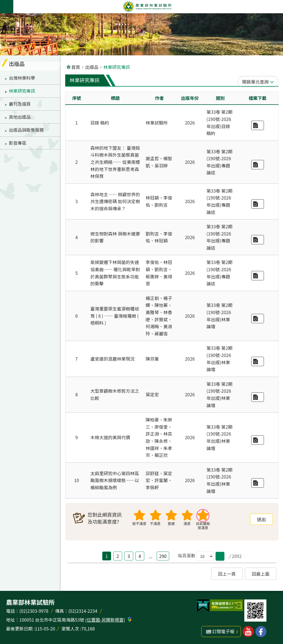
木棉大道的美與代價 (110, 437)
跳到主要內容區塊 (3, 3)
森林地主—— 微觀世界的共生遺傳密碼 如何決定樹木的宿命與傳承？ (115, 201)
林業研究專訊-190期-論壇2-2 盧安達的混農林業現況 (258, 361)
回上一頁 (227, 574)
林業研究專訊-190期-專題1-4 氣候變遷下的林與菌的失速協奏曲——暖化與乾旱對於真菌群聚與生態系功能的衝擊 (258, 276)
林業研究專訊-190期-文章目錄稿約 (258, 125)
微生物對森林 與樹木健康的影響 (115, 237)
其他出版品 (20, 117)
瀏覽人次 (70, 629)
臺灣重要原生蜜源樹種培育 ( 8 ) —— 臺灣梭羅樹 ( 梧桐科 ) (115, 316)
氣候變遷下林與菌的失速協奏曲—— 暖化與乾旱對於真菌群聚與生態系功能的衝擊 (115, 273)
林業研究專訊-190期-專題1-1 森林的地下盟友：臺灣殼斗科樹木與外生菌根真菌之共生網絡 (258, 165)
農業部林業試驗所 (147, 7)
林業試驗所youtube (248, 632)
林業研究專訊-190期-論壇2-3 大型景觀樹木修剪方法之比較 (258, 397)
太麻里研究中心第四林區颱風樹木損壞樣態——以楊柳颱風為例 (115, 480)
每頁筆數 (187, 555)
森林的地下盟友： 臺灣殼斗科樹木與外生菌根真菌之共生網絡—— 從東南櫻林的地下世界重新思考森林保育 (115, 162)
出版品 (17, 64)
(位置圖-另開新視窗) (105, 620)
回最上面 (261, 574)
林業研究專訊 (22, 91)
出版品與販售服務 (26, 130)
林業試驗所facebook (261, 632)
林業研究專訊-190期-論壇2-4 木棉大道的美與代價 (258, 440)
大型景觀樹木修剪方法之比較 (115, 394)
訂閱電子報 (223, 631)
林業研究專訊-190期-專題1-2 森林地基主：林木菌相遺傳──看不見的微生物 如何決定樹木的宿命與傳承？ (258, 204)
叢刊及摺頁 (20, 104)
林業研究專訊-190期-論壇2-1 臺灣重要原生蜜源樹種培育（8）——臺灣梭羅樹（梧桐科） (258, 319)
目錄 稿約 (100, 123)
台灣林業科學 (22, 78)
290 (163, 556)
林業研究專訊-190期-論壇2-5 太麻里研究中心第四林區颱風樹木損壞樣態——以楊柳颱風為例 (258, 483)
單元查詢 (260, 82)
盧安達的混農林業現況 (112, 359)
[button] (220, 556)
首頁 (76, 67)
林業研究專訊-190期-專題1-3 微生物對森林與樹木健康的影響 (258, 240)
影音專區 (18, 143)
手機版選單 (7, 7)
